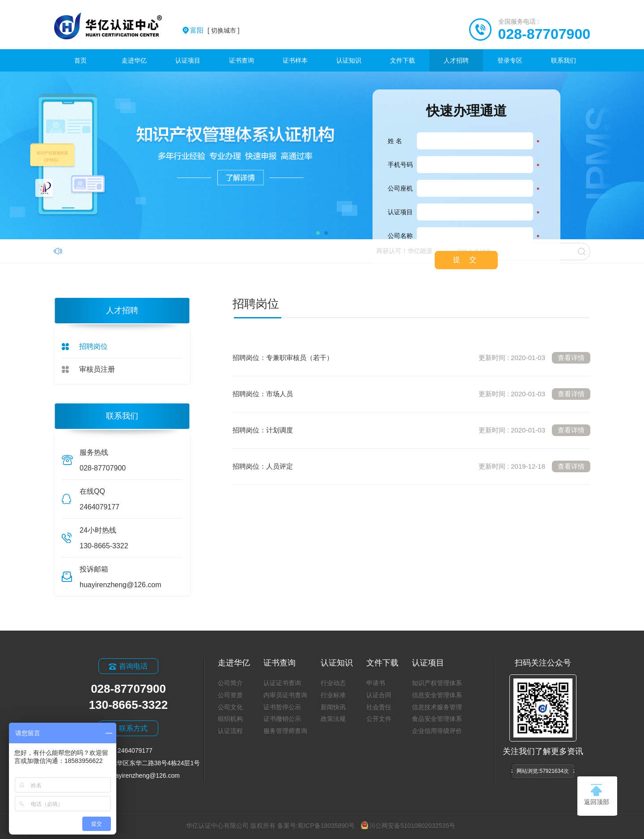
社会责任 (379, 707)
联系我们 (563, 60)
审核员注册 (97, 369)
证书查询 (241, 60)
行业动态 (333, 683)
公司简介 (230, 683)
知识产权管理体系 (437, 683)
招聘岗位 (93, 346)
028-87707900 (544, 34)
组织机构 (230, 719)
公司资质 (230, 695)
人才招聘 (456, 60)
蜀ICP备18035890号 (326, 826)
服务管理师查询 (285, 731)
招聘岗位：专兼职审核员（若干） (411, 358)
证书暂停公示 (282, 707)
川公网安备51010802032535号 (408, 826)
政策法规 (333, 719)
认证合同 (379, 695)
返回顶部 (597, 795)
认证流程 (230, 731)
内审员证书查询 (285, 695)
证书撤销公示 (282, 719)
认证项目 (188, 60)
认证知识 (349, 60)
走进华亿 (134, 60)
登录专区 (510, 60)
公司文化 (230, 707)
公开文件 (379, 719)
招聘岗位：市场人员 (411, 394)
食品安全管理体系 (437, 719)
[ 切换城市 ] (215, 30)
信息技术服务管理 (437, 707)
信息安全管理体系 (437, 695)
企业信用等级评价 (437, 731)
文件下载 (402, 60)
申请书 (376, 683)
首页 (80, 60)
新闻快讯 (333, 707)
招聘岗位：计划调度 (411, 430)
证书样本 (295, 60)
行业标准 (333, 695)
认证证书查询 (282, 683)
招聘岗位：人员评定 (411, 466)
